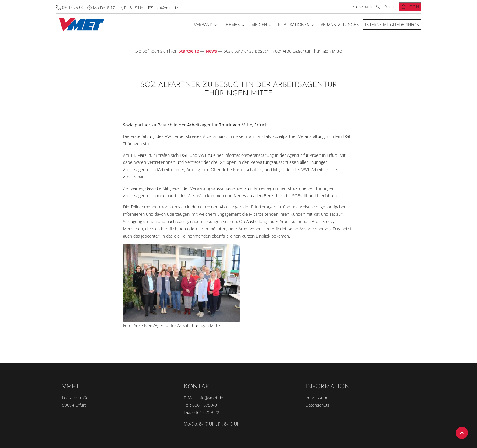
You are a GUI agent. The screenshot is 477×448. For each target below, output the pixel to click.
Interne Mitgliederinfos (392, 24)
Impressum (316, 398)
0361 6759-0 (73, 7)
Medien (259, 24)
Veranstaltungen (340, 24)
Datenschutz (317, 405)
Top (462, 433)
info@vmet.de (166, 7)
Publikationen (294, 24)
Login (413, 7)
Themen (232, 24)
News (211, 51)
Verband (203, 24)
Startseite (189, 51)
